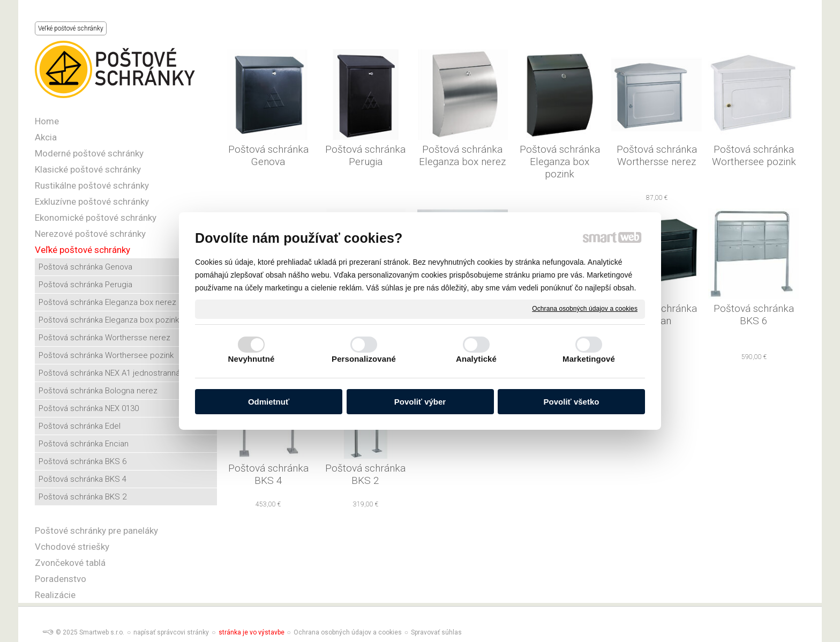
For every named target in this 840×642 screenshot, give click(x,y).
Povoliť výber (420, 402)
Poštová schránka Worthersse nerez (658, 155)
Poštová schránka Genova (270, 155)
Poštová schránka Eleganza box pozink (561, 162)
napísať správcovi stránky (171, 632)
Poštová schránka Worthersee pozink (755, 155)
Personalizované (364, 359)
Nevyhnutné (252, 359)
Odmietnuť (269, 402)
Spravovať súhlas (436, 632)
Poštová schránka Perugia (367, 155)
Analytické (476, 359)
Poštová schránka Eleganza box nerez (462, 155)
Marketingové (589, 359)
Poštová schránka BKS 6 (755, 315)
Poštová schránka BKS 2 (367, 474)
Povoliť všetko (572, 402)
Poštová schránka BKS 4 (270, 474)
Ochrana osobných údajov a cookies (585, 309)
